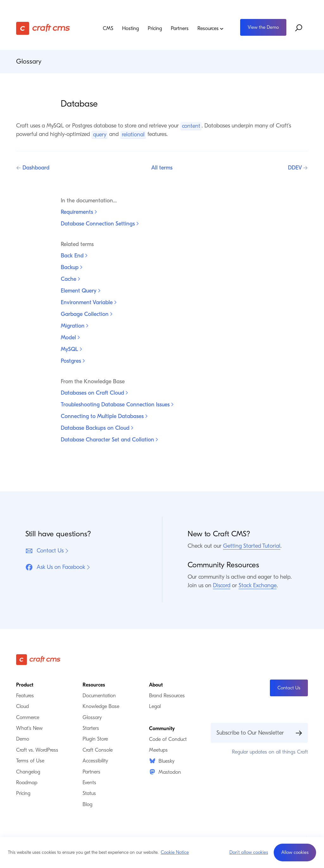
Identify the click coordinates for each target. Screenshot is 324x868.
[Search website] (299, 28)
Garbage (87, 314)
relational (133, 134)
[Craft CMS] (47, 28)
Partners (180, 28)
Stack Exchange (258, 585)
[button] (295, 853)
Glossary (29, 61)
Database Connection (100, 224)
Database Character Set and (109, 440)
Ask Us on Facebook (55, 567)
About (156, 685)
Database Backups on (97, 428)
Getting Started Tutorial (252, 546)
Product (25, 685)
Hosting (131, 28)
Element (81, 291)
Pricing (155, 28)
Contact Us (44, 551)
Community (162, 729)
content (191, 126)
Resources (211, 28)
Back (74, 256)
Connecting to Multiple (104, 416)
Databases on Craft (94, 393)
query (100, 134)
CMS (108, 28)
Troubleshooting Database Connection (117, 405)
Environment (89, 302)
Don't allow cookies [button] (249, 852)
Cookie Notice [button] (175, 852)
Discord (222, 585)
